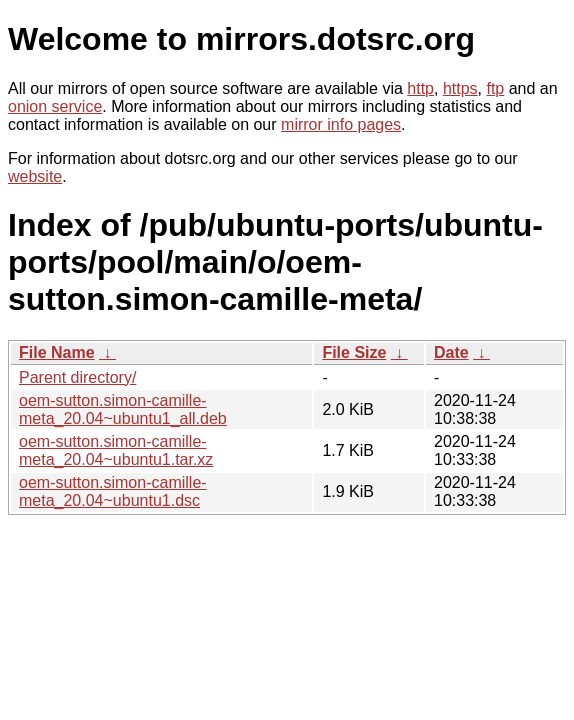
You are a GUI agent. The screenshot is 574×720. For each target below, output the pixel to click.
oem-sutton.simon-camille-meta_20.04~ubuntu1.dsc (113, 491)
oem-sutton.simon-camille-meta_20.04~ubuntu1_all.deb (123, 409)
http (420, 88)
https (460, 88)
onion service (55, 106)
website (35, 176)
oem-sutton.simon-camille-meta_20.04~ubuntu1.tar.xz (116, 450)
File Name (57, 352)
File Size (354, 352)
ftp (495, 88)
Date (451, 352)
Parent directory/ (77, 377)
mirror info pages (341, 124)
